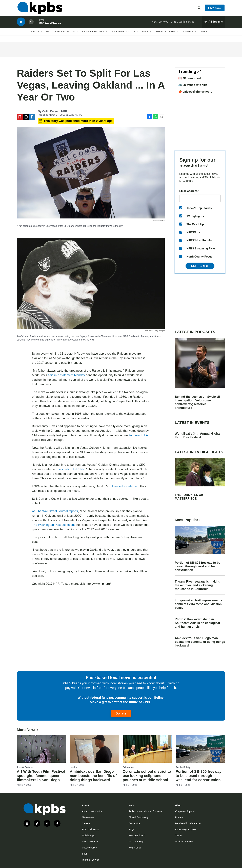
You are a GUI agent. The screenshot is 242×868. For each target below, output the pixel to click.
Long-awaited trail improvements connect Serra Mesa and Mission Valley (198, 604)
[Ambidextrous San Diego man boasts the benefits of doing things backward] (95, 749)
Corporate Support (185, 811)
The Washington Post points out (53, 525)
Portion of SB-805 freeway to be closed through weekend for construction (198, 566)
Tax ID (179, 836)
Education (128, 767)
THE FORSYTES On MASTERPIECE (189, 497)
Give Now (215, 9)
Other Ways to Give (186, 829)
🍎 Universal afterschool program (194, 93)
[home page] (39, 9)
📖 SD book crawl (190, 78)
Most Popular (188, 520)
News (35, 35)
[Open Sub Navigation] (42, 35)
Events (188, 35)
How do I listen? (137, 836)
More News (28, 730)
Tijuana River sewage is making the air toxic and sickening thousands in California (198, 585)
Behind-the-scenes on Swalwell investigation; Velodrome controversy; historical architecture (197, 402)
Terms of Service (91, 860)
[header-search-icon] (200, 9)
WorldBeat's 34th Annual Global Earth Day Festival (198, 435)
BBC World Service (50, 26)
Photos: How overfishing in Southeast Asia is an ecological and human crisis (197, 623)
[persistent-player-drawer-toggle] (214, 24)
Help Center (135, 848)
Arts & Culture (93, 35)
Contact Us (134, 823)
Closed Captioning (138, 817)
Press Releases (90, 842)
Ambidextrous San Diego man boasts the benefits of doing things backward (200, 642)
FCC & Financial (91, 829)
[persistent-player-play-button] (21, 24)
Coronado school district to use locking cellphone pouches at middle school (147, 776)
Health (73, 767)
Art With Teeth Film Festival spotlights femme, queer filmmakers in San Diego (41, 776)
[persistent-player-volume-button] (31, 24)
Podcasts (141, 35)
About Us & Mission (92, 811)
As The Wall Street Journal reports (55, 511)
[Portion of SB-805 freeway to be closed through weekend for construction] (200, 749)
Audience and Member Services (145, 811)
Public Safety (183, 767)
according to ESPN (72, 469)
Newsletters (88, 817)
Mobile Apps (88, 836)
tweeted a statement (126, 486)
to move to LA (138, 435)
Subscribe (200, 266)
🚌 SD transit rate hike (193, 85)
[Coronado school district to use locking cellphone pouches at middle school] (147, 749)
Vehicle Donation (184, 842)
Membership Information (188, 823)
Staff (84, 854)
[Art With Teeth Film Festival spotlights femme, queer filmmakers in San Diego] (42, 749)
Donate (121, 713)
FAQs (132, 829)
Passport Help (136, 842)
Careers (86, 823)
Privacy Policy (89, 848)
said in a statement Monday (66, 375)
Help (204, 35)
